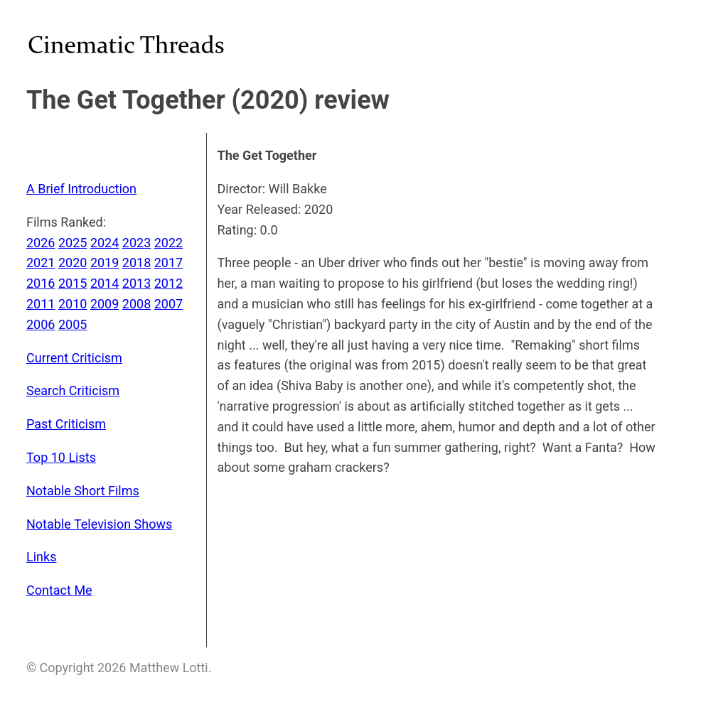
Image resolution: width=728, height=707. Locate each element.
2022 (168, 243)
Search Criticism (73, 390)
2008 (136, 304)
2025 (73, 243)
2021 (41, 263)
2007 (168, 304)
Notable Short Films (83, 491)
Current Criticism (74, 358)
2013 (136, 283)
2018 (136, 263)
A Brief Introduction (81, 189)
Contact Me (59, 590)
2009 (105, 304)
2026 (41, 243)
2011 (41, 304)
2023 (136, 243)
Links (41, 557)
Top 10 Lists (61, 457)
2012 (168, 283)
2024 (105, 243)
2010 (73, 304)
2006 (41, 324)
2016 (41, 283)
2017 (168, 263)
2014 (105, 283)
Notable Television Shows (99, 524)
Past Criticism (66, 424)
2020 (73, 263)
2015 (73, 283)
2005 (73, 324)
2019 (105, 263)
